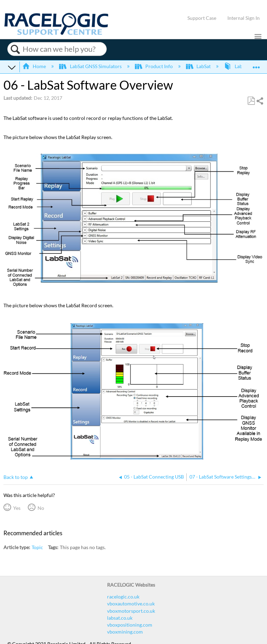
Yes (17, 508)
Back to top (16, 477)
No (41, 508)
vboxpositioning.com (130, 625)
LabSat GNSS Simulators (91, 66)
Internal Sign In (244, 18)
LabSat (199, 66)
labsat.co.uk (120, 618)
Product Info (154, 66)
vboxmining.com (125, 632)
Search (15, 49)
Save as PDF (251, 101)
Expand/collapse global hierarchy (12, 67)
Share (260, 101)
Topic (37, 547)
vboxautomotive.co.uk (131, 604)
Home (35, 66)
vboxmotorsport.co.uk (131, 611)
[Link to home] (56, 33)
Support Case (202, 18)
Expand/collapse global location (256, 65)
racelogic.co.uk (123, 597)
